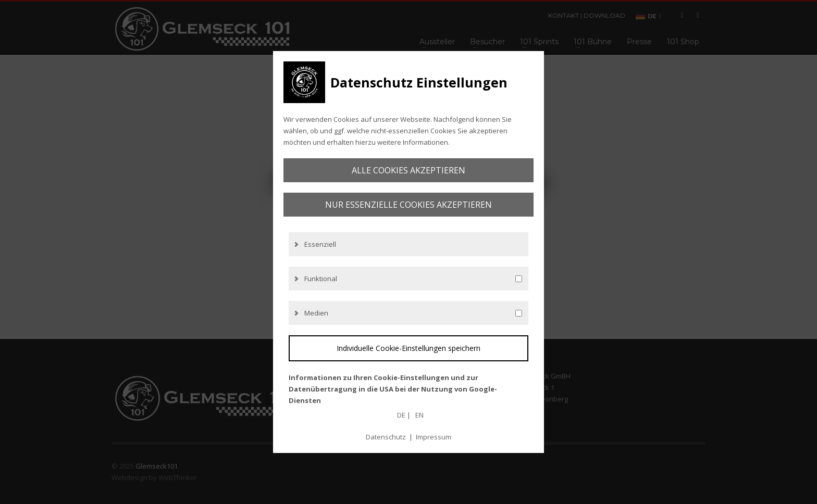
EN (419, 415)
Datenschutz (386, 437)
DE (401, 415)
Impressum (434, 437)
